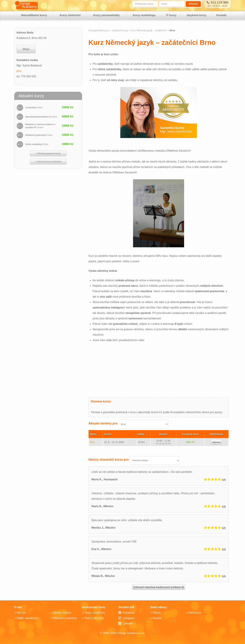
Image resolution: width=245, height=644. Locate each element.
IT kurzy (171, 16)
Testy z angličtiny (95, 613)
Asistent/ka (34, 108)
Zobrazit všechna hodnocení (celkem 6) (159, 587)
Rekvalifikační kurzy (34, 16)
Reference (195, 613)
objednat (216, 442)
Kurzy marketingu (144, 16)
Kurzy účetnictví (70, 16)
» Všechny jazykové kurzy (48, 154)
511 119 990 (217, 2)
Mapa (26, 49)
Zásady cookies (62, 613)
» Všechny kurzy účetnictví (48, 162)
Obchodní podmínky (65, 618)
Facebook (127, 613)
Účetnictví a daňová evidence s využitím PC (40, 126)
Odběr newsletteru (28, 618)
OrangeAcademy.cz (99, 31)
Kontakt (221, 16)
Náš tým (22, 613)
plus (19, 71)
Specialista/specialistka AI (41, 117)
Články (157, 613)
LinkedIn (126, 624)
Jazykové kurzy (196, 16)
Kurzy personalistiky (106, 16)
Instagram (127, 618)
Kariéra (157, 618)
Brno (92, 442)
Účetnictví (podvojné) (39, 135)
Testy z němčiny (94, 618)
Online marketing (37, 145)
